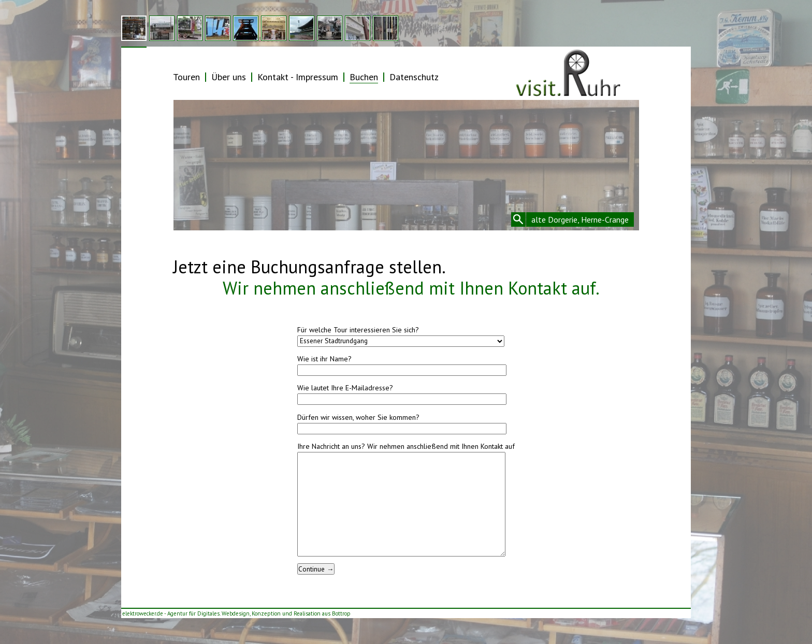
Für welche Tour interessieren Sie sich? (358, 330)
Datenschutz (414, 77)
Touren (186, 77)
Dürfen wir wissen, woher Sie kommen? (358, 417)
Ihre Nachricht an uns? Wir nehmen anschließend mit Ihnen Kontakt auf (406, 446)
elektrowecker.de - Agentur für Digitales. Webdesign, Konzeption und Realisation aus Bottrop (236, 613)
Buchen (364, 77)
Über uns (229, 77)
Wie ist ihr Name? (324, 359)
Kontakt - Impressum (298, 77)
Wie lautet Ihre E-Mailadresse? (345, 388)
